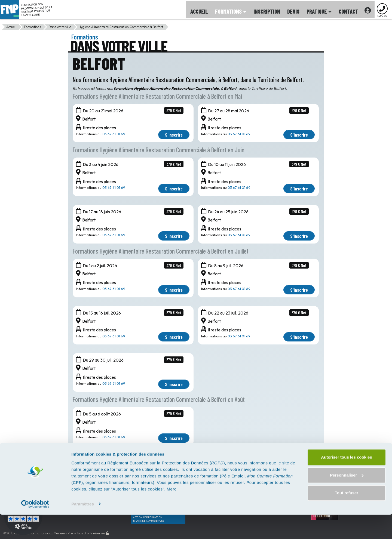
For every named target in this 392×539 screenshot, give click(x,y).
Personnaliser (347, 499)
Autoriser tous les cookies (347, 482)
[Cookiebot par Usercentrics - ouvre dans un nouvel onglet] (35, 528)
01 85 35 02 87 (228, 465)
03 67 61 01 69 (114, 134)
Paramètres (83, 528)
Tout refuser (347, 517)
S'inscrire (174, 135)
